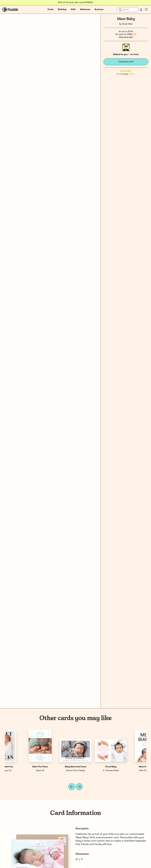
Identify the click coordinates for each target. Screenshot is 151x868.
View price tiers (126, 37)
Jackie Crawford (93, 771)
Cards (51, 9)
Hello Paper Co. (22, 771)
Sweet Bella (127, 24)
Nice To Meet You (129, 767)
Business (99, 9)
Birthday (62, 9)
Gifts (73, 9)
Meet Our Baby (22, 767)
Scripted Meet (93, 767)
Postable (58, 771)
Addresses (85, 9)
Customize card (126, 62)
